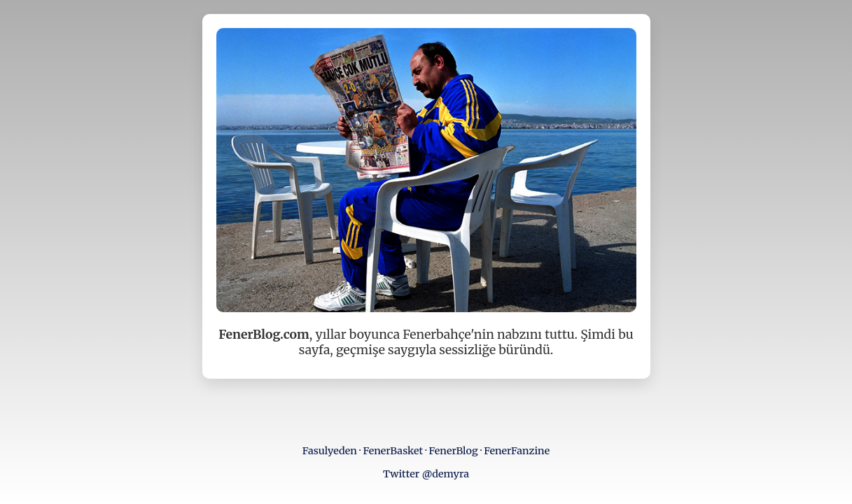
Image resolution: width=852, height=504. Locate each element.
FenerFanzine (517, 451)
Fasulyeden (330, 451)
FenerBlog (454, 451)
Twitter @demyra (426, 474)
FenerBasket (393, 451)
